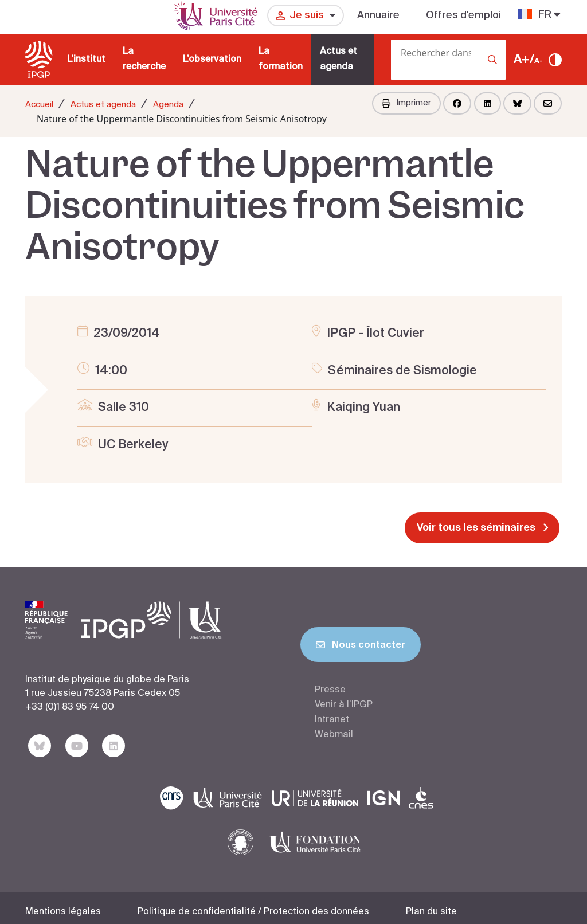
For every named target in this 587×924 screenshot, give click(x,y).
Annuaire (378, 15)
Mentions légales (63, 906)
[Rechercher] (394, 77)
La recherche (144, 59)
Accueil (39, 105)
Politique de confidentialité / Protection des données (253, 906)
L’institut (86, 60)
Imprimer (406, 103)
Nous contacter (361, 647)
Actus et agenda (338, 59)
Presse (330, 690)
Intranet (332, 720)
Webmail (334, 735)
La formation (281, 59)
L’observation (212, 60)
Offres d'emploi (463, 15)
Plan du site (431, 906)
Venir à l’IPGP (344, 705)
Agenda (168, 105)
